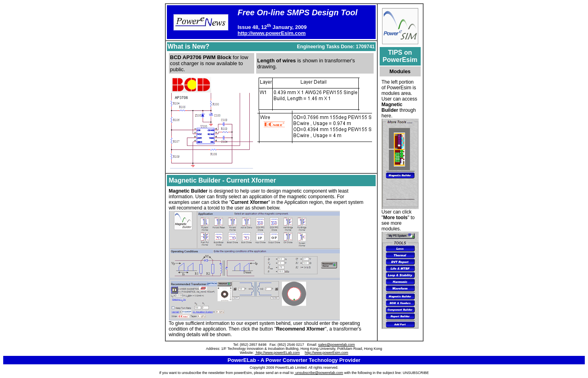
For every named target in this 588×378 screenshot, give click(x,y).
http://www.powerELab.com (278, 353)
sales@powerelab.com (336, 345)
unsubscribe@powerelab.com (319, 373)
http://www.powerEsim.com (272, 33)
